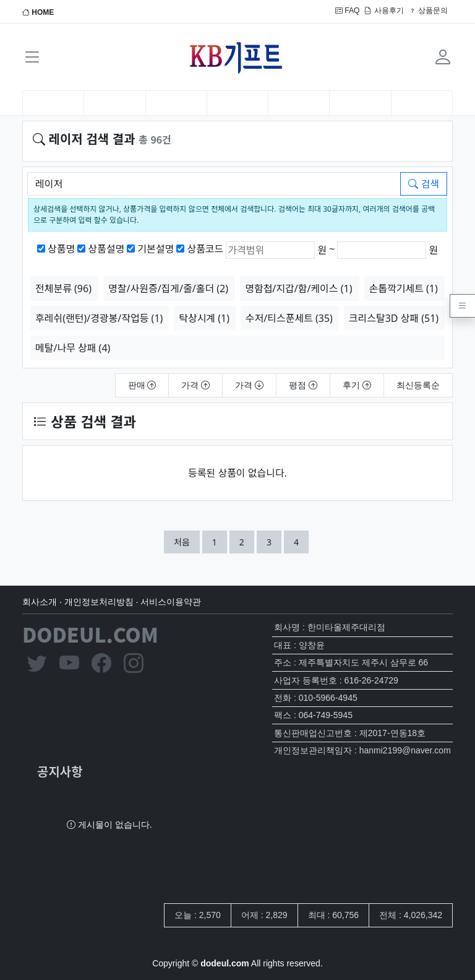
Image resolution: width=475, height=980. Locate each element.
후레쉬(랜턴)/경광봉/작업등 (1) (99, 318)
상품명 (61, 249)
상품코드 (205, 249)
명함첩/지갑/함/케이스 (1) (298, 288)
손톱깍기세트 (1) (404, 288)
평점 (303, 385)
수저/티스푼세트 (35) (289, 318)
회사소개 (40, 602)
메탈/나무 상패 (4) (73, 348)
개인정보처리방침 (99, 602)
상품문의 (428, 11)
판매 (142, 385)
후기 (357, 385)
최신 (418, 385)
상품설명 (106, 249)
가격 (195, 385)
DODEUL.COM (90, 634)
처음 (182, 542)
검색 (424, 184)
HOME (38, 12)
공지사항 (60, 771)
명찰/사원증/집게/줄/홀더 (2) (168, 288)
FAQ (347, 11)
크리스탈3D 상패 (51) (394, 318)
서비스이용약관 (171, 602)
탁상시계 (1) (204, 318)
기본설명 (156, 249)
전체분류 (63, 288)
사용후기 (384, 11)
